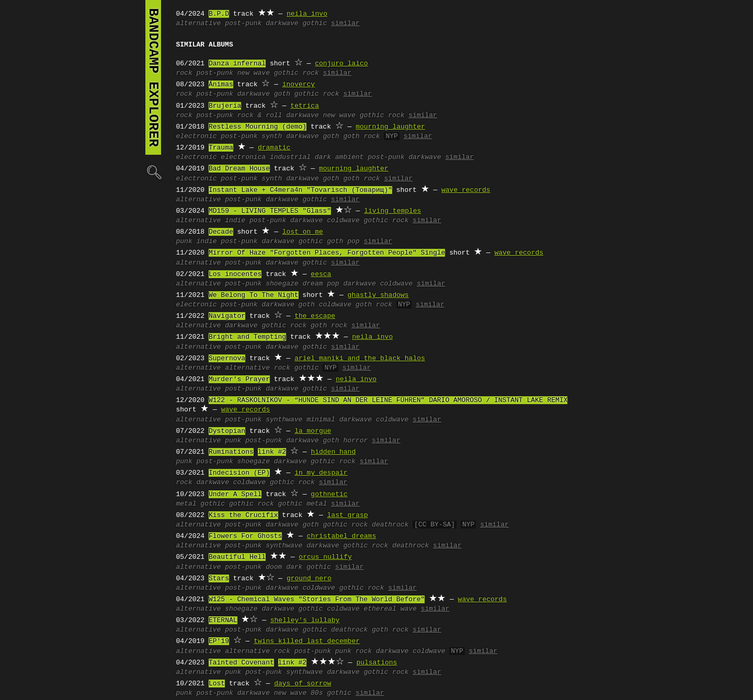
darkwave (282, 24)
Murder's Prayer (239, 380)
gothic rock (296, 73)
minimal (321, 420)
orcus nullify (325, 557)
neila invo (307, 14)
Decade (221, 232)
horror (355, 441)
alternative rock (258, 368)
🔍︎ (153, 172)
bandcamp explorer (153, 77)
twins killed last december (307, 641)
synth (272, 136)
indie (235, 221)
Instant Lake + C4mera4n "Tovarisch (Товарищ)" (300, 190)
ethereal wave (390, 609)
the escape (315, 316)
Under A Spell (235, 495)
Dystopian (227, 431)
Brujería (225, 106)
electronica (243, 157)
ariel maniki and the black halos (360, 359)
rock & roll (260, 116)
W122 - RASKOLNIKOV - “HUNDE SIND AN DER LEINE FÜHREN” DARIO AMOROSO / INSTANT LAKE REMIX (388, 400)
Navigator (227, 316)
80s (317, 693)
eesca (321, 274)
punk (184, 242)
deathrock (390, 525)
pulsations (376, 663)
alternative (199, 24)
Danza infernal (237, 64)
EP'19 (219, 641)
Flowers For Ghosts (245, 536)
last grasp (348, 515)
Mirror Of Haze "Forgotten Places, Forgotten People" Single (327, 253)
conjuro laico (341, 64)
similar (345, 24)
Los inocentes (235, 274)
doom (274, 567)
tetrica (305, 106)
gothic (315, 24)
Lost (217, 684)
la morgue (313, 431)
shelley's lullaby (305, 621)
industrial (290, 157)
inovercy (299, 85)
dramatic (274, 148)
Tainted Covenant (241, 663)
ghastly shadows (378, 295)
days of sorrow (303, 684)
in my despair (321, 473)
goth (282, 94)
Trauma (221, 148)
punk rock (353, 651)
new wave (254, 73)
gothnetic (329, 495)
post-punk (243, 24)
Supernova (227, 359)
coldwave (343, 221)
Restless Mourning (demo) (258, 127)
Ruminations (231, 452)
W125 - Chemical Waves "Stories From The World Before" (317, 600)
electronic (197, 136)
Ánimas (221, 85)
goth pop (343, 242)
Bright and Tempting (247, 337)
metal (186, 504)
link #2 (272, 452)
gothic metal (303, 504)
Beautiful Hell (237, 557)
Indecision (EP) (239, 473)
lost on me (303, 232)
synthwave (284, 420)
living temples (392, 211)
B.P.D (219, 14)
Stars (219, 579)
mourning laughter (390, 127)
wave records (466, 190)
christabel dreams (342, 536)
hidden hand (333, 452)
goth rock (361, 136)
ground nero (309, 579)
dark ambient (339, 157)
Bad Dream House (239, 169)
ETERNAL (223, 621)
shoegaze (282, 284)
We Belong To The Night (254, 295)
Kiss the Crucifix (243, 515)
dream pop (321, 284)
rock (184, 73)
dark (294, 567)
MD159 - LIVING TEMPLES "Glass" (270, 211)
